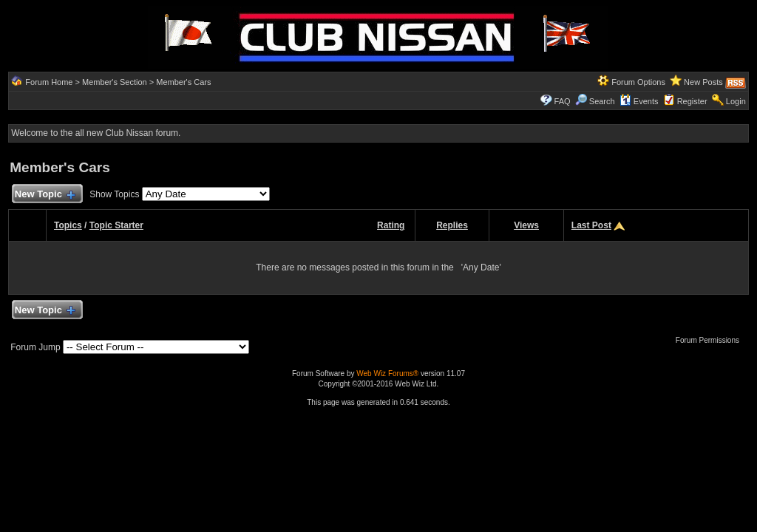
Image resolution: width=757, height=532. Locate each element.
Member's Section (115, 82)
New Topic (44, 195)
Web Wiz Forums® (387, 374)
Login (736, 101)
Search (595, 101)
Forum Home (49, 82)
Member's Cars (183, 82)
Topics (68, 225)
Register (692, 101)
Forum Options (638, 82)
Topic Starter (116, 225)
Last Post (591, 225)
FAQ (563, 101)
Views (526, 225)
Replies (452, 225)
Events (639, 101)
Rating (391, 225)
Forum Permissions (711, 340)
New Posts (703, 82)
